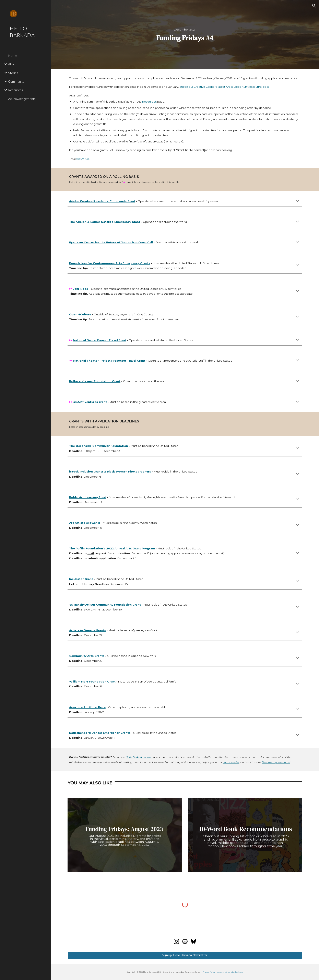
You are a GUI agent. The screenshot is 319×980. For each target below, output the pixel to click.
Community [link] (16, 81)
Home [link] (13, 55)
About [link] (12, 64)
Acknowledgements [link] (22, 99)
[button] (314, 6)
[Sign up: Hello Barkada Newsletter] (185, 955)
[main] (185, 35)
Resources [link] (16, 90)
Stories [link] (13, 73)
